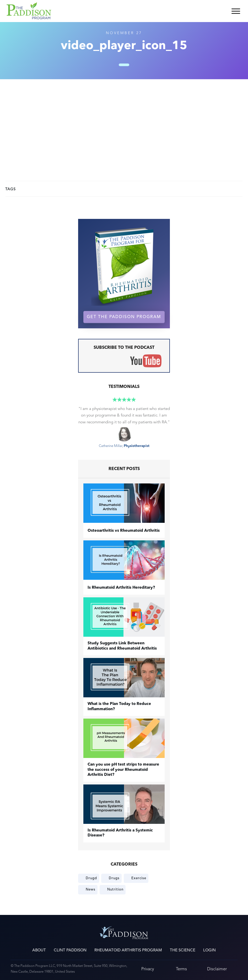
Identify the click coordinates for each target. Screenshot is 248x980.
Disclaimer (217, 969)
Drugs (114, 878)
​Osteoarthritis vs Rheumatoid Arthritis (124, 531)
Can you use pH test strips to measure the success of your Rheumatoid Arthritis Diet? (123, 770)
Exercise (139, 878)
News (91, 889)
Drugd (91, 878)
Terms (181, 969)
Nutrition (115, 889)
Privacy (148, 969)
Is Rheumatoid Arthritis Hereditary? (121, 588)
